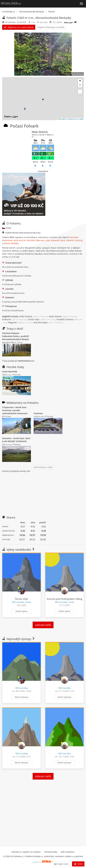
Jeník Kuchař (20, 240)
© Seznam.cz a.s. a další (75, 119)
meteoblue (43, 171)
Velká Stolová (34, 316)
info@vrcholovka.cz (34, 856)
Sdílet (78, 864)
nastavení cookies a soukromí (69, 856)
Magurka (20, 322)
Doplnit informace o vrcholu (51, 27)
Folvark (51, 12)
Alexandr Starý (77, 74)
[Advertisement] (43, 493)
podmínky (49, 856)
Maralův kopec (48, 322)
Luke (48, 240)
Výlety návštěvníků (19, 550)
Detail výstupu (22, 697)
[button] (43, 99)
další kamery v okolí (43, 467)
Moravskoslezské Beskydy (32, 12)
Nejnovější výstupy (19, 639)
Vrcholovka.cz (9, 12)
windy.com (25, 471)
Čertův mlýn (42, 319)
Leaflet (62, 119)
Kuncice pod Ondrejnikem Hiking (65, 599)
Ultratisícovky (51, 852)
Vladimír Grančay (74, 240)
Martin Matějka (11, 243)
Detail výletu (21, 611)
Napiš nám (61, 864)
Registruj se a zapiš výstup (19, 27)
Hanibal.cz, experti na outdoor (26, 852)
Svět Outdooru (68, 852)
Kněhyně (14, 319)
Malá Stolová (63, 316)
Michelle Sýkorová (36, 240)
